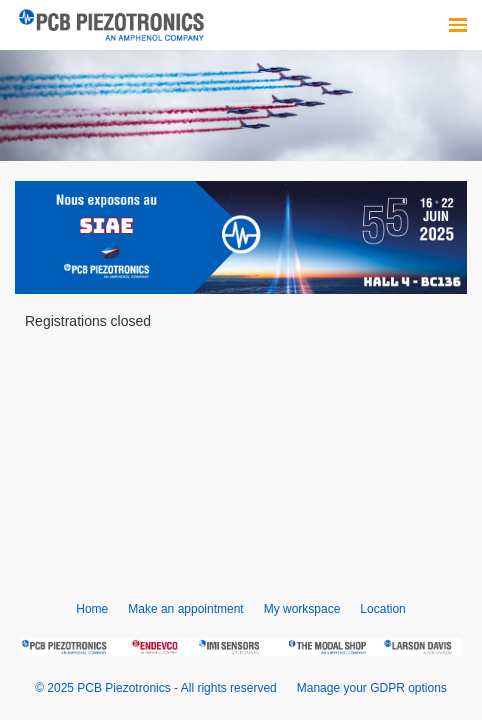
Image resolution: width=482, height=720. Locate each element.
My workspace (302, 609)
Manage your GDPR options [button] (372, 688)
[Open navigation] (458, 25)
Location (382, 609)
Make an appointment (185, 609)
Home (92, 609)
